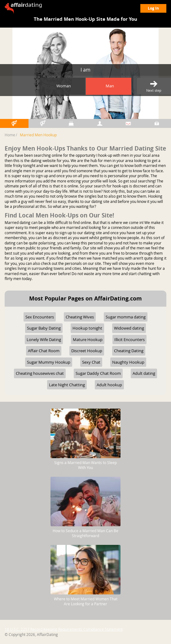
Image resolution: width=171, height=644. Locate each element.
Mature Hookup (88, 340)
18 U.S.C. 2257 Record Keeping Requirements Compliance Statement (64, 629)
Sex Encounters (40, 317)
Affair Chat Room (44, 351)
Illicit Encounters (129, 340)
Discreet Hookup (87, 351)
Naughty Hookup (128, 362)
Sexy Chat (91, 362)
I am (85, 70)
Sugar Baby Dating (44, 328)
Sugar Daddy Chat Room (98, 373)
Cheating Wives (80, 317)
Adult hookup (109, 385)
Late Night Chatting (67, 385)
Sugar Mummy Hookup (49, 362)
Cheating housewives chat (40, 373)
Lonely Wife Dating (44, 340)
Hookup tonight (87, 328)
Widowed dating (129, 328)
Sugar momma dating (126, 317)
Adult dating (144, 373)
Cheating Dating (129, 351)
